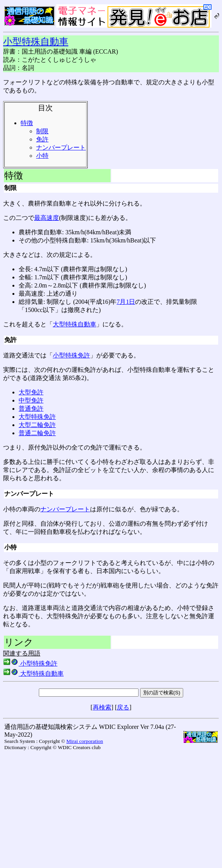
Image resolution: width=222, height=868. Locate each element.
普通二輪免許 (37, 433)
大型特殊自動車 (75, 324)
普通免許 (31, 409)
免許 (42, 139)
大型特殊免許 (37, 417)
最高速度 (47, 218)
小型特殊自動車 (36, 42)
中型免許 (31, 400)
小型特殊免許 (71, 355)
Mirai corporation (85, 741)
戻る (123, 707)
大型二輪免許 (37, 425)
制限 (42, 131)
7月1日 (126, 302)
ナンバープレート (61, 147)
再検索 (102, 707)
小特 (42, 156)
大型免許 (31, 392)
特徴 (27, 123)
